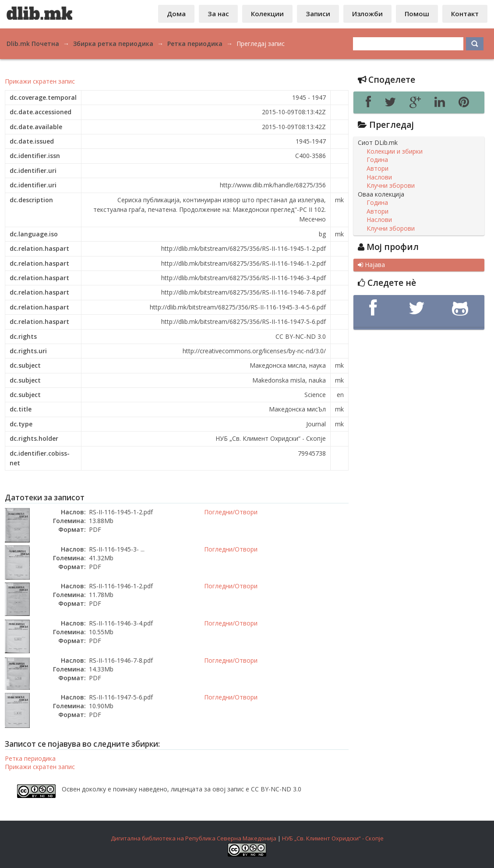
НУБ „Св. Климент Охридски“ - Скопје (333, 838)
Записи (318, 14)
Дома (176, 14)
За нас (218, 14)
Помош (417, 14)
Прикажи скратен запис (40, 81)
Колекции (267, 14)
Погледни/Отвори (231, 512)
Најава (371, 265)
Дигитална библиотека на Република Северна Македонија (194, 838)
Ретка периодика (30, 758)
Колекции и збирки (395, 151)
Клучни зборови (391, 186)
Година (377, 160)
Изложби (367, 14)
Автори (378, 169)
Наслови (379, 177)
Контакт (465, 14)
